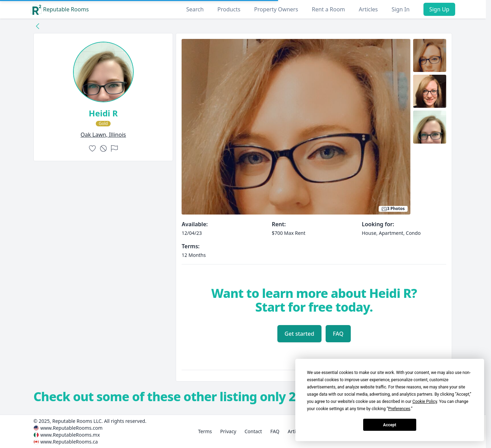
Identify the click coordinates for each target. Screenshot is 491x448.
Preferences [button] (399, 409)
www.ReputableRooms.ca (69, 442)
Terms (205, 431)
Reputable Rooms (60, 9)
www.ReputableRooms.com (71, 428)
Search (195, 9)
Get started (299, 334)
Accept (390, 425)
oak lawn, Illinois (103, 135)
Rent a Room (328, 9)
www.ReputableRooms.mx (70, 435)
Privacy (228, 431)
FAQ (338, 334)
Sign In (401, 9)
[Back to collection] (38, 26)
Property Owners (276, 9)
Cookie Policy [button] (425, 402)
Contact (253, 431)
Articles (368, 9)
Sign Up (439, 9)
